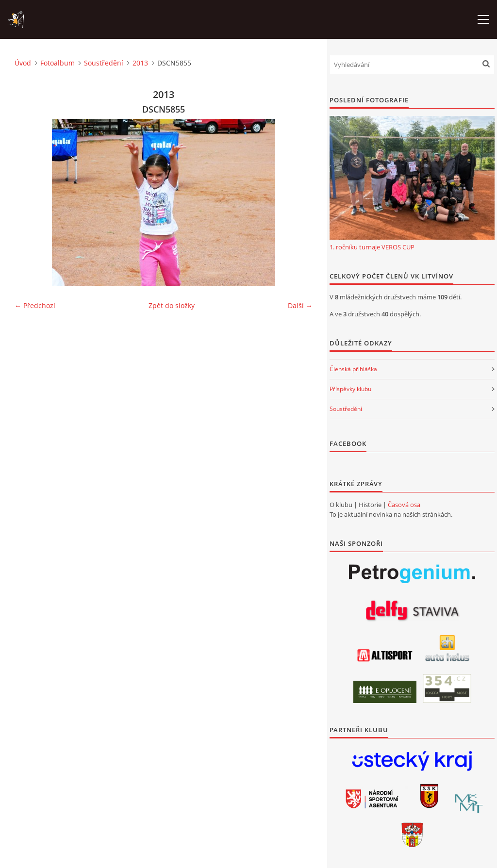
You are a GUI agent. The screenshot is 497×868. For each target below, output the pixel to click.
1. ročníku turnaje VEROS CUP (372, 247)
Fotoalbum (58, 63)
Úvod (23, 63)
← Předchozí (35, 305)
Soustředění (104, 63)
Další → (300, 305)
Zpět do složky (172, 305)
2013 (140, 63)
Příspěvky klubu (350, 389)
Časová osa (404, 505)
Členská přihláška (353, 369)
